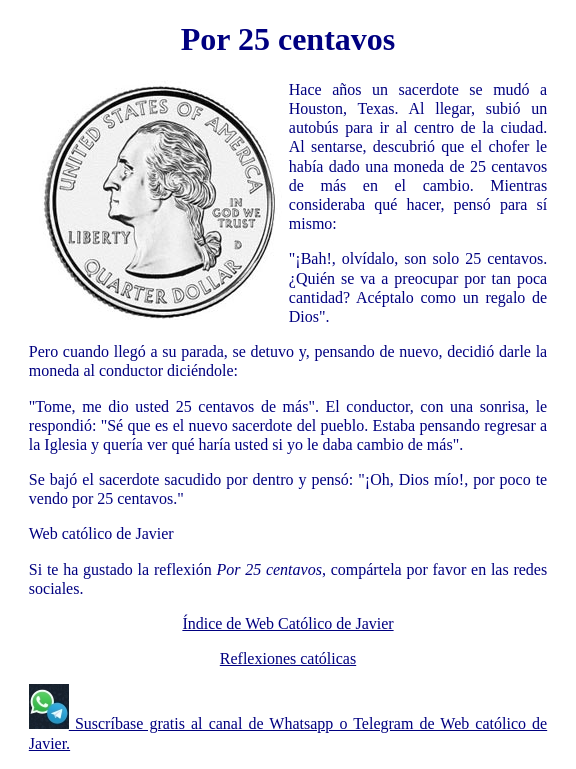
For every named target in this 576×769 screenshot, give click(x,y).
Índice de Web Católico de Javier (287, 623)
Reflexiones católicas (288, 658)
